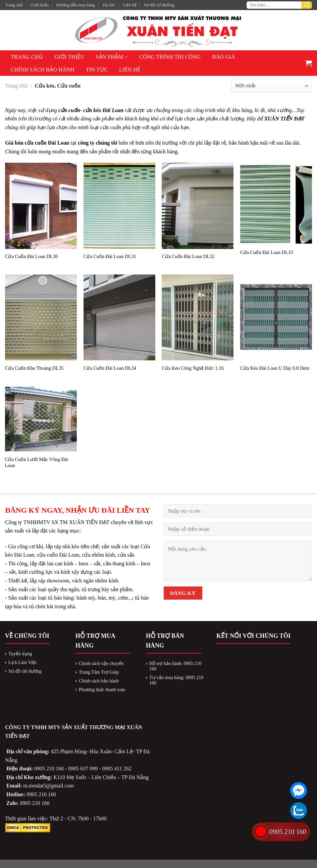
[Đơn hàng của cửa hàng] (272, 86)
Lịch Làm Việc (23, 662)
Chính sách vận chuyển (101, 663)
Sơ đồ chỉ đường (159, 5)
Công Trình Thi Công (170, 57)
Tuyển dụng (20, 654)
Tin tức (109, 5)
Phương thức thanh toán (102, 690)
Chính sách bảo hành (43, 70)
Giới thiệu (40, 5)
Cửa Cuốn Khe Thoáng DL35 (34, 368)
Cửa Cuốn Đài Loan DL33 (267, 252)
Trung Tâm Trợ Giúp (99, 672)
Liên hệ (129, 5)
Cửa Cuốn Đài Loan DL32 (188, 256)
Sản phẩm (112, 57)
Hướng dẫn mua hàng (76, 5)
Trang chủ (14, 5)
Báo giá (224, 57)
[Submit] (307, 5)
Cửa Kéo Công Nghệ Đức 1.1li (193, 368)
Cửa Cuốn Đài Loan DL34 (110, 368)
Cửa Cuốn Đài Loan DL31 (110, 256)
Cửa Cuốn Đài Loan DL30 (31, 256)
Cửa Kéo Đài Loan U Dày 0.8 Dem (275, 368)
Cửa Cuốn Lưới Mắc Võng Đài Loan (37, 463)
